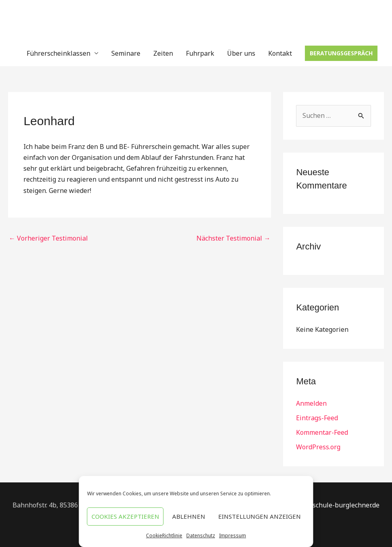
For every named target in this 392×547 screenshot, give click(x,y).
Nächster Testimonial (233, 238)
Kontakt (280, 53)
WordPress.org (318, 447)
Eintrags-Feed (317, 418)
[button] (341, 53)
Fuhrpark (200, 53)
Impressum (232, 535)
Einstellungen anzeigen (260, 516)
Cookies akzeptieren (125, 516)
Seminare (126, 53)
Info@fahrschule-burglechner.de (330, 505)
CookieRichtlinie (164, 535)
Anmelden (311, 403)
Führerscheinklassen (58, 53)
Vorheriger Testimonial (48, 238)
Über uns (241, 53)
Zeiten (163, 53)
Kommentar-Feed (322, 432)
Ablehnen (189, 516)
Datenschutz (201, 535)
